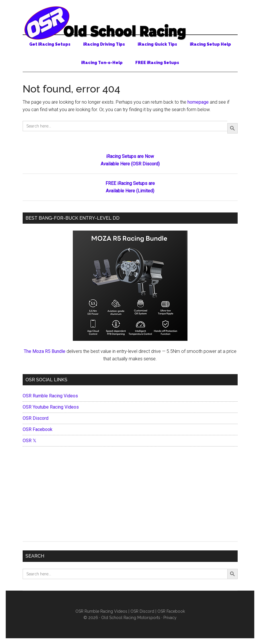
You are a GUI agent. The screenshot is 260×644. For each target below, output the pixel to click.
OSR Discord (36, 418)
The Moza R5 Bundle (45, 351)
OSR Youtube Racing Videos (51, 407)
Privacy (170, 618)
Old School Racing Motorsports (131, 618)
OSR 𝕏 (30, 441)
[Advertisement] (130, 495)
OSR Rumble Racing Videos (50, 396)
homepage (198, 102)
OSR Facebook (38, 429)
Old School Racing (130, 23)
